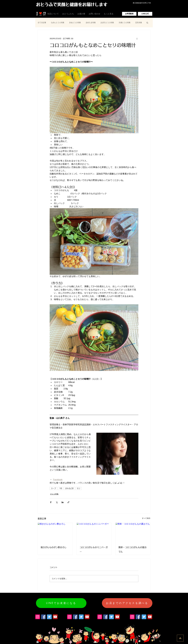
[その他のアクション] (137, 39)
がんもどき (69, 488)
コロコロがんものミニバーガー (94, 549)
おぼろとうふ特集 (107, 23)
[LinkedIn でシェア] (63, 502)
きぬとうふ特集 (75, 23)
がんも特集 (54, 494)
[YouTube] (55, 617)
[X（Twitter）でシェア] (57, 502)
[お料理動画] (129, 14)
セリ (79, 488)
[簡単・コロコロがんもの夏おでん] (133, 533)
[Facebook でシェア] (51, 502)
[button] (147, 23)
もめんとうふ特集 (58, 23)
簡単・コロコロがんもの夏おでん (132, 549)
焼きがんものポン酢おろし (54, 547)
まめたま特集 (91, 23)
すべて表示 (146, 518)
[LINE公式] (145, 14)
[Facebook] (43, 617)
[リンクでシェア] (68, 502)
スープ (53, 488)
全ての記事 (42, 23)
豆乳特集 (139, 23)
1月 (61, 488)
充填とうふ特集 (125, 23)
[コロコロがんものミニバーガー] (94, 533)
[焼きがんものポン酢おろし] (55, 533)
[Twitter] (49, 617)
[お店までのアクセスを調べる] (127, 603)
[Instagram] (38, 617)
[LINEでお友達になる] (61, 603)
